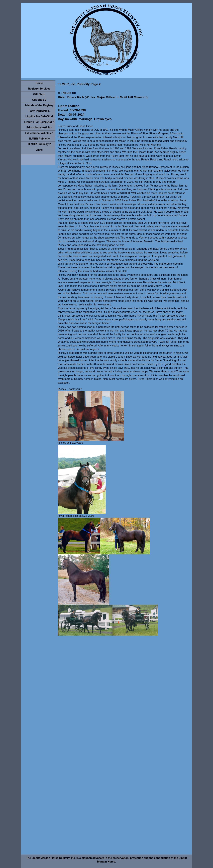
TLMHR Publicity (39, 139)
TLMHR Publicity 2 (39, 144)
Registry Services (39, 89)
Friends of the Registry (39, 105)
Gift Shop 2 (39, 100)
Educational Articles (39, 127)
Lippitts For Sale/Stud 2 (39, 122)
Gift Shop (39, 94)
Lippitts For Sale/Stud (39, 116)
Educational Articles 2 (39, 133)
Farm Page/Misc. (39, 111)
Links (39, 150)
